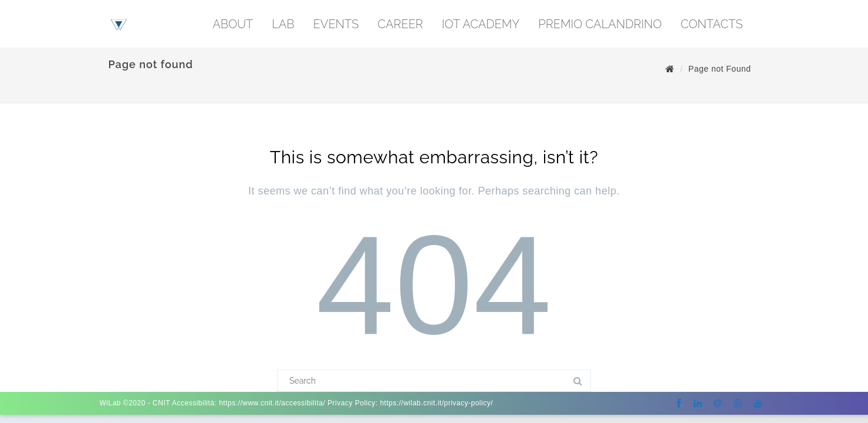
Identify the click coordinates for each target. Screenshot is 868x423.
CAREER (400, 24)
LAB (283, 24)
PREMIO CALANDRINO (600, 24)
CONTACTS (712, 24)
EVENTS (336, 24)
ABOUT (233, 24)
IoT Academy (481, 24)
